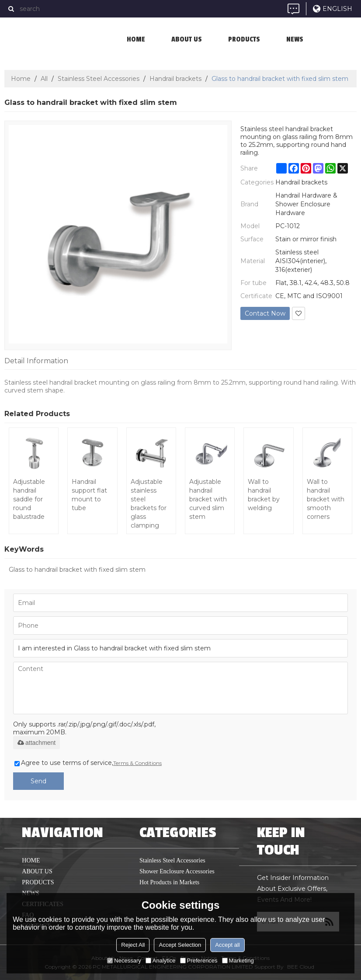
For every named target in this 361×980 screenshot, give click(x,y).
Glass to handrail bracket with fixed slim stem (77, 570)
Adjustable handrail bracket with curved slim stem (208, 499)
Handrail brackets (175, 79)
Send (38, 781)
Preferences (199, 961)
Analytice (161, 961)
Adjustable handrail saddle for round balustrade (29, 499)
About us (187, 39)
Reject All (133, 945)
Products (244, 39)
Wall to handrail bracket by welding (264, 495)
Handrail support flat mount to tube (89, 495)
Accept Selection (180, 945)
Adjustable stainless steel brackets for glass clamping (149, 504)
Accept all (227, 945)
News (295, 39)
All (44, 79)
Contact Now (265, 313)
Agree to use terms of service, (88, 763)
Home (21, 79)
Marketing (238, 961)
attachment (36, 743)
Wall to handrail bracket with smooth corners (326, 499)
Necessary (124, 961)
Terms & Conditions (137, 763)
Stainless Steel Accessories (99, 79)
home (136, 39)
